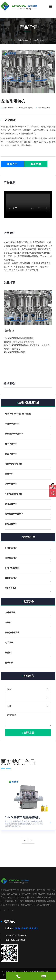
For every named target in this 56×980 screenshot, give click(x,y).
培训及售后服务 (43, 108)
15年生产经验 (7, 108)
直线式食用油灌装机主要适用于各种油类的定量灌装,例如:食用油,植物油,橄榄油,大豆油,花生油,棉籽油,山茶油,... (24, 824)
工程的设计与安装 (25, 108)
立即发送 (28, 733)
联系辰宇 (12, 164)
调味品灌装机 (23, 40)
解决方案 (36, 164)
